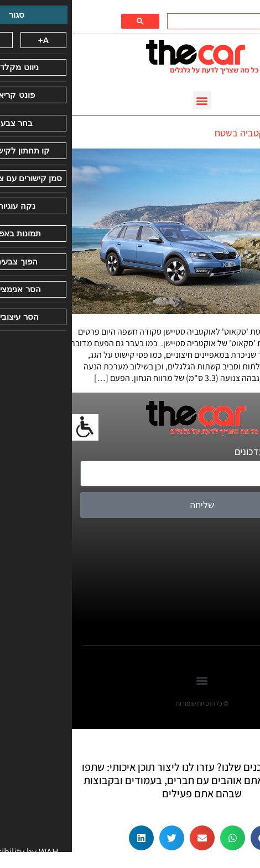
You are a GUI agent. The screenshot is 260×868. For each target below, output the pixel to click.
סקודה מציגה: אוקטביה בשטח (199, 133)
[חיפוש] (172, 22)
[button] (130, 100)
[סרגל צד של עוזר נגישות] (13, 427)
